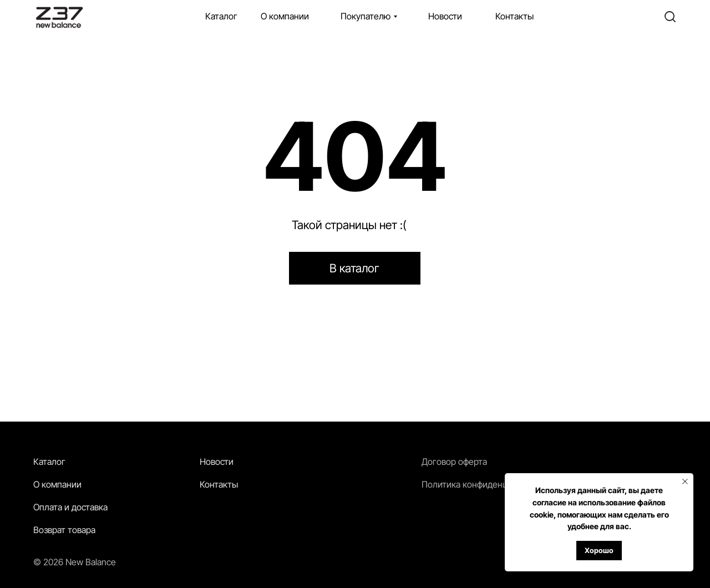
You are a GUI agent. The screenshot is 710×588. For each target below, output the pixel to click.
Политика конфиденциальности (486, 484)
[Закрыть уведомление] (685, 481)
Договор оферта (454, 462)
